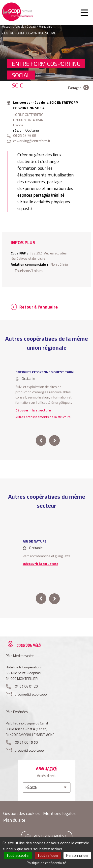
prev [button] (41, 440)
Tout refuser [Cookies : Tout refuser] (48, 855)
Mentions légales (59, 813)
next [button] (54, 440)
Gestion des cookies (21, 813)
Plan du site (14, 820)
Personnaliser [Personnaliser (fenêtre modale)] (77, 855)
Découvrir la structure (33, 410)
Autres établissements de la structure (43, 417)
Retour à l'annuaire (39, 307)
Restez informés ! (50, 836)
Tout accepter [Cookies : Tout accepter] (18, 855)
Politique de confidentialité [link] (46, 863)
